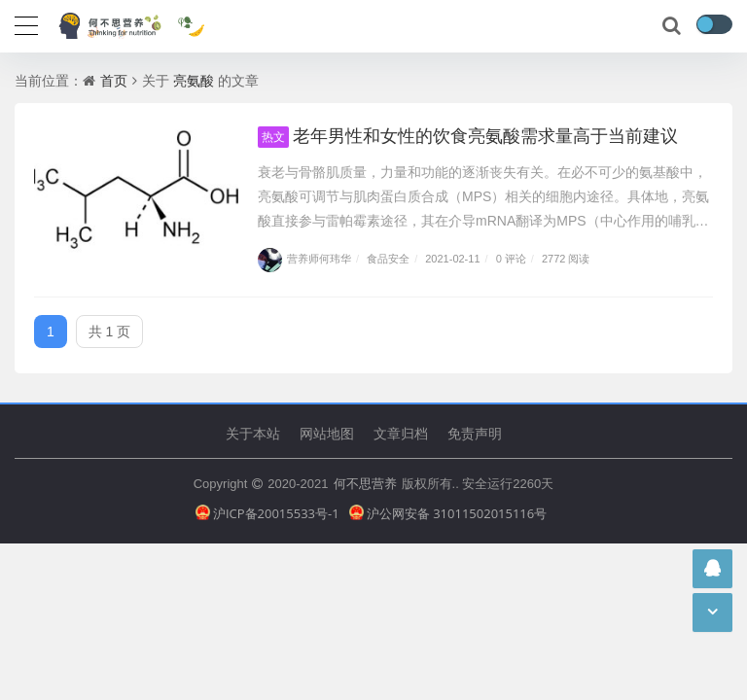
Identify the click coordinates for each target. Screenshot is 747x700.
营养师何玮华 (304, 258)
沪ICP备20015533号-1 (267, 513)
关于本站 (253, 433)
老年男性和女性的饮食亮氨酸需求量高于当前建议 (468, 135)
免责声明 (475, 433)
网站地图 (327, 433)
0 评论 (511, 258)
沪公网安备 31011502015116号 (448, 513)
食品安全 (388, 258)
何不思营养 (365, 483)
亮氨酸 (194, 80)
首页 (114, 80)
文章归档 (401, 433)
